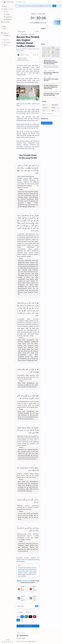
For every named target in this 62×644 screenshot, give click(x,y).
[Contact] (7, 29)
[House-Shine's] (5, 2)
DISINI (54, 6)
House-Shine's (10, 2)
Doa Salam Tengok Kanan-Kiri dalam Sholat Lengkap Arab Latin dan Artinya (51, 87)
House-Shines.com (26, 581)
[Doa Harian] (46, 108)
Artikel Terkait (21, 606)
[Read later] (33, 55)
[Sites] (7, 9)
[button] (2, 2)
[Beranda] (7, 6)
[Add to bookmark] (59, 48)
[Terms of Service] (7, 42)
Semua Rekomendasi (47, 123)
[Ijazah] (55, 111)
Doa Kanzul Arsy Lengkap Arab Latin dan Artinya (51, 73)
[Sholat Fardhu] (29, 612)
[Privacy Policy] (7, 40)
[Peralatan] (7, 22)
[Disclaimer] (7, 45)
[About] (7, 26)
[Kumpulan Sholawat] (8, 14)
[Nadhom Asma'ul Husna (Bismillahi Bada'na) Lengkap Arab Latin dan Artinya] (51, 52)
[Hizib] (8, 12)
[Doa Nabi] (55, 108)
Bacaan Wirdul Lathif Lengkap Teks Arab (51, 80)
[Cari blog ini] (24, 2)
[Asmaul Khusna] (55, 105)
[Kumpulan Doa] (8, 19)
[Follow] (7, 36)
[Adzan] (46, 105)
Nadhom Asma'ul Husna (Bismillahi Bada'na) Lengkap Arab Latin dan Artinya (51, 62)
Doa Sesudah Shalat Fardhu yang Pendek (28, 65)
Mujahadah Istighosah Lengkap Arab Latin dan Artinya (51, 95)
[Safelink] (7, 33)
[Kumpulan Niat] (8, 17)
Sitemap (7, 640)
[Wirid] (50, 59)
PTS (33, 6)
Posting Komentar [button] (28, 626)
